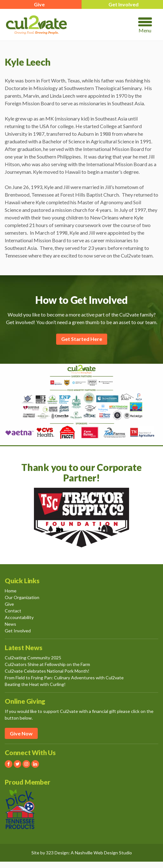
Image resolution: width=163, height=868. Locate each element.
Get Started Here (82, 339)
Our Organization (22, 597)
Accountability (19, 617)
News (10, 624)
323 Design (57, 853)
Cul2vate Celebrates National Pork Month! (47, 671)
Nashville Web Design (96, 853)
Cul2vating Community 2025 (33, 658)
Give (9, 604)
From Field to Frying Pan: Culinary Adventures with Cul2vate (64, 678)
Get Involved (18, 631)
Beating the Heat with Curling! (35, 684)
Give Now (21, 733)
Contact (13, 611)
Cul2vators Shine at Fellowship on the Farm (47, 664)
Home (11, 591)
